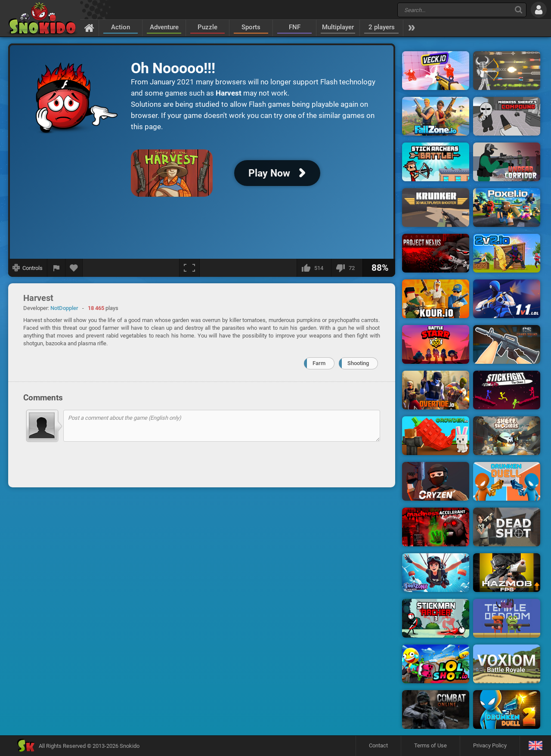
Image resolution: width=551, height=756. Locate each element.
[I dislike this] (347, 268)
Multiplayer (338, 27)
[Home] (89, 28)
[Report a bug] (56, 268)
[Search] (518, 10)
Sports (251, 27)
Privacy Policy (490, 745)
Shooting (358, 363)
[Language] (535, 746)
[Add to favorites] (74, 268)
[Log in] (539, 10)
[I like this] (314, 268)
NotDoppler (64, 308)
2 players (382, 27)
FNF (295, 27)
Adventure (164, 27)
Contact (378, 745)
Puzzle (207, 27)
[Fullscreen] (189, 268)
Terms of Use (430, 745)
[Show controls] (28, 268)
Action (121, 27)
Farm (319, 363)
